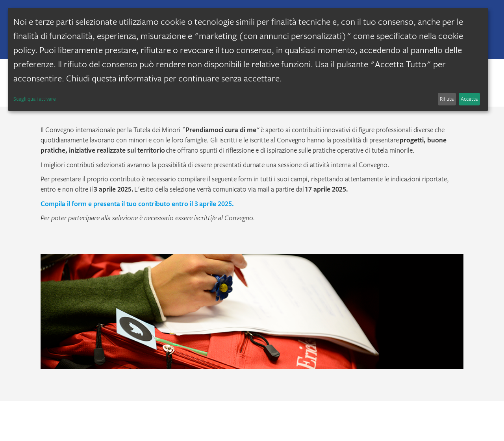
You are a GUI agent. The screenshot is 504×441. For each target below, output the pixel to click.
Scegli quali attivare (35, 99)
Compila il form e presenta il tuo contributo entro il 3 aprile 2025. (137, 204)
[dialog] (248, 59)
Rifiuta (447, 99)
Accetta (469, 99)
